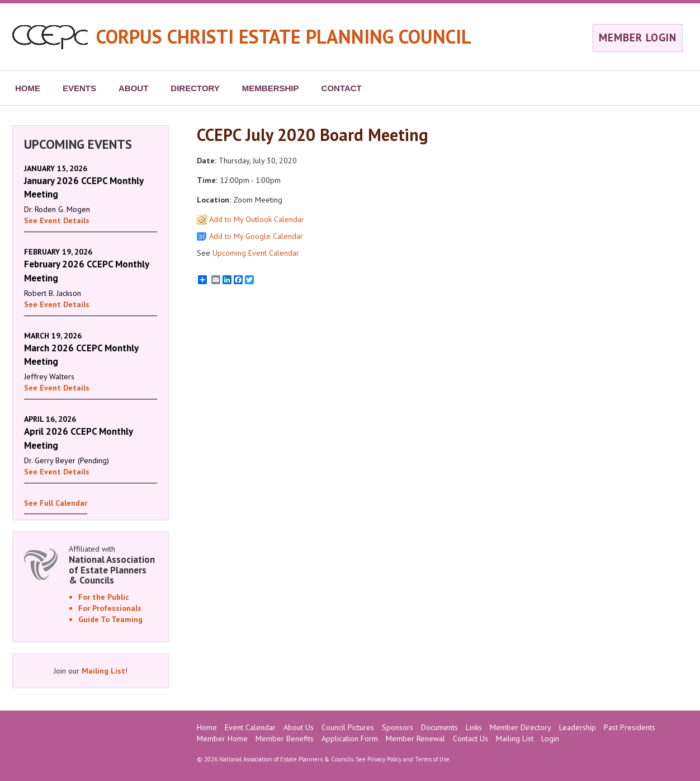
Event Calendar (250, 727)
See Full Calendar (56, 503)
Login (550, 738)
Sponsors (398, 727)
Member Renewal (415, 738)
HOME (28, 88)
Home (207, 727)
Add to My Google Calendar (256, 236)
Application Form (350, 738)
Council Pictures (348, 727)
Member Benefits (285, 738)
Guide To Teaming (110, 619)
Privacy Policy (384, 759)
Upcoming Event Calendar (256, 253)
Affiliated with (113, 565)
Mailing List (103, 671)
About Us (299, 727)
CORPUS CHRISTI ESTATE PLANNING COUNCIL (284, 36)
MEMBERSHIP (271, 88)
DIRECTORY (195, 88)
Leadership (578, 727)
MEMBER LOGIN (638, 37)
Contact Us (470, 738)
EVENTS (79, 88)
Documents (439, 727)
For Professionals (110, 608)
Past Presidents (630, 727)
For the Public (104, 597)
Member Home (222, 738)
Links (474, 727)
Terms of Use (432, 759)
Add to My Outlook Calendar (257, 219)
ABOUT (133, 88)
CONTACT (342, 88)
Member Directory (521, 727)
